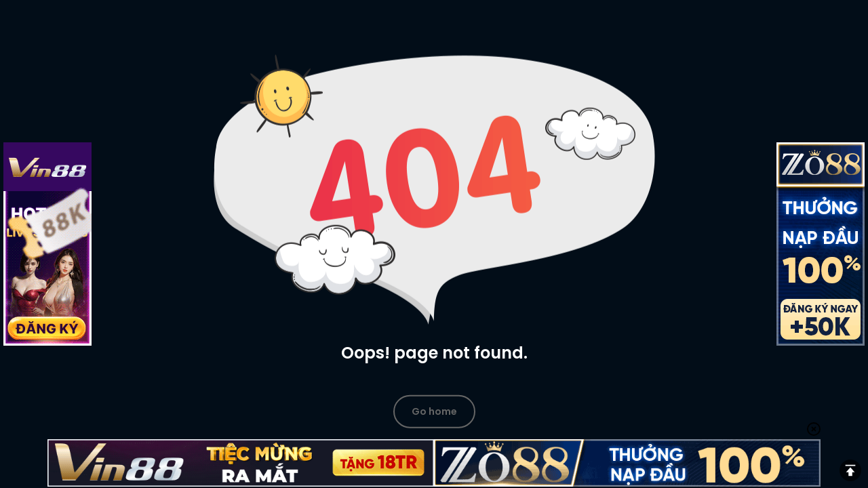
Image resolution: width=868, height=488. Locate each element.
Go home (434, 411)
